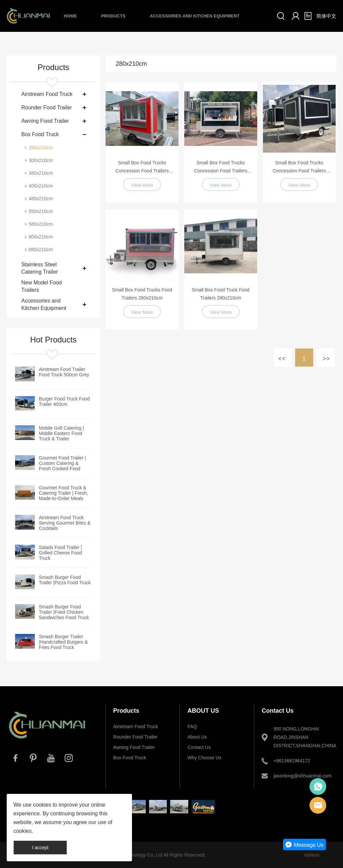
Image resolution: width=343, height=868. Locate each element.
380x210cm (41, 173)
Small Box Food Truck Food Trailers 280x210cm (221, 294)
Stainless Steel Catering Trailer (39, 268)
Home (70, 16)
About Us (197, 737)
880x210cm (41, 250)
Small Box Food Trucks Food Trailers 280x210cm (142, 294)
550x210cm (41, 211)
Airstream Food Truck (47, 94)
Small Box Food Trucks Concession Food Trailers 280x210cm (142, 167)
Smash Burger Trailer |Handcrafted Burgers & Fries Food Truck (63, 642)
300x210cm (41, 160)
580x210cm (41, 224)
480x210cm (41, 199)
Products (113, 16)
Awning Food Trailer (45, 121)
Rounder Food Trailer (46, 107)
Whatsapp (318, 786)
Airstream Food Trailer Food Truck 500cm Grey (64, 372)
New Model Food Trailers (41, 286)
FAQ (192, 726)
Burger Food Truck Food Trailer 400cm (64, 401)
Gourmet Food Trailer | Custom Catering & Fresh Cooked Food (62, 463)
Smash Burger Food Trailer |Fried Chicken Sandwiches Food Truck (64, 612)
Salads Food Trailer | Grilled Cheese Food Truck (60, 553)
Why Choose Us (204, 758)
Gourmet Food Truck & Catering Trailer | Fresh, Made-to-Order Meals (63, 493)
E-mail (318, 805)
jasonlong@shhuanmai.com (301, 776)
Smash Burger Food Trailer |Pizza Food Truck (65, 580)
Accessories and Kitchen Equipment (195, 16)
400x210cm (41, 186)
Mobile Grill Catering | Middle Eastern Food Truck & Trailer (61, 433)
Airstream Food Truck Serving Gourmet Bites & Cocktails (65, 523)
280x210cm (41, 148)
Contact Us (199, 747)
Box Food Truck (40, 134)
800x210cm (41, 237)
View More (142, 185)
